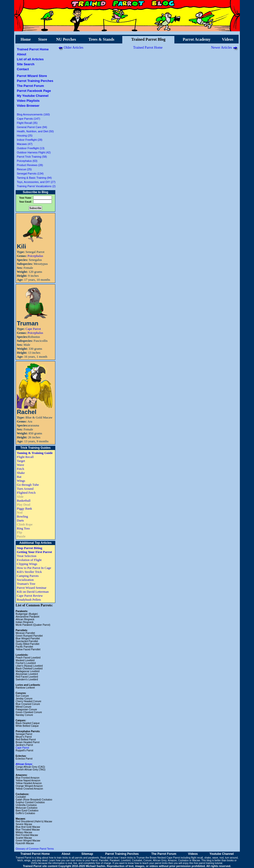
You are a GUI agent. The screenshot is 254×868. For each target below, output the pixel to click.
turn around (231, 858)
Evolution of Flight (29, 560)
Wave (20, 465)
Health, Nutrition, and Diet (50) (35, 131)
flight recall (197, 858)
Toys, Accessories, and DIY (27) (36, 182)
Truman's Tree (26, 584)
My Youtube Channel (33, 96)
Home (26, 39)
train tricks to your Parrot (84, 860)
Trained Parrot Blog (148, 39)
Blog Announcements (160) (33, 114)
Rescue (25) (24, 169)
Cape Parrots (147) (29, 119)
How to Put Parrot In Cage (34, 568)
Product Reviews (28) (30, 165)
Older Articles (74, 48)
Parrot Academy (197, 39)
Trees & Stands (101, 39)
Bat (19, 477)
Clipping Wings (27, 564)
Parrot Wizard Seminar (32, 588)
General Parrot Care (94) (32, 127)
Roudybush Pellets (29, 600)
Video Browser (28, 106)
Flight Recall (25, 457)
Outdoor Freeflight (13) (31, 148)
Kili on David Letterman (33, 592)
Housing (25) (25, 136)
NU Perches (66, 39)
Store (43, 39)
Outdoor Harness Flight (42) (34, 152)
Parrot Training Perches (35, 81)
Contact (23, 69)
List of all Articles (30, 59)
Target (21, 461)
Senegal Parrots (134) (30, 174)
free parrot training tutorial (208, 863)
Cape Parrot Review (30, 596)
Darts (20, 520)
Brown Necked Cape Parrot (165, 858)
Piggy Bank (24, 508)
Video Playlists (28, 101)
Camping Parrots (28, 576)
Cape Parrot (33, 329)
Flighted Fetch (26, 493)
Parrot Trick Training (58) (32, 157)
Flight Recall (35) (27, 123)
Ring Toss (23, 528)
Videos (228, 39)
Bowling (22, 516)
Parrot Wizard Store (32, 76)
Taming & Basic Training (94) (34, 178)
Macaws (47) (25, 144)
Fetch (20, 469)
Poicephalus (35, 256)
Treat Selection (27, 556)
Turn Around (25, 489)
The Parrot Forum (30, 86)
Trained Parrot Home (33, 49)
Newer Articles (222, 48)
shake (208, 858)
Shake (21, 473)
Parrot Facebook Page (34, 91)
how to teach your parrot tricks (151, 863)
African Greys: (24, 764)
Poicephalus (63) (27, 161)
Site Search (26, 64)
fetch (20, 860)
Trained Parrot (24, 858)
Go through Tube (28, 485)
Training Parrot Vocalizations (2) (36, 186)
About (22, 54)
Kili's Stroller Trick (29, 572)
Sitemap (87, 854)
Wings (21, 481)
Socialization (25, 580)
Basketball (24, 501)
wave (215, 858)
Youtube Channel (222, 854)
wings (28, 860)
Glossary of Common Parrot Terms (35, 849)
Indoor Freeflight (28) (30, 140)
